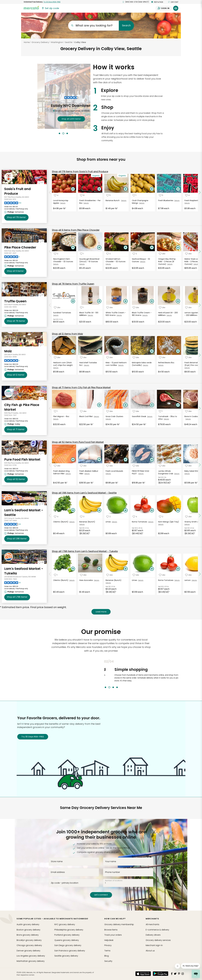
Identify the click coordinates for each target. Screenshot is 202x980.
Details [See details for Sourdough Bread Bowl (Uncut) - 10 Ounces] (82, 264)
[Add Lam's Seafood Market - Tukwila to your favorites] (41, 562)
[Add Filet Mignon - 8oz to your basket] (73, 405)
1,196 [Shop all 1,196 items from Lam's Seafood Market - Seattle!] (17, 539)
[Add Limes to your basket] (125, 510)
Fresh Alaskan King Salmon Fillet (61, 472)
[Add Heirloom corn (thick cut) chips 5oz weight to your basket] (73, 351)
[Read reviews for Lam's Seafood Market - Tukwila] (12, 583)
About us (150, 951)
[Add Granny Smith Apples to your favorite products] (188, 517)
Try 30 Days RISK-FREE (33, 737)
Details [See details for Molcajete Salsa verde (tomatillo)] (146, 365)
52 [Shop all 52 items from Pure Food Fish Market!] (16, 479)
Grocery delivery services (158, 940)
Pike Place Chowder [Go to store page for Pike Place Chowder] (20, 247)
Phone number (113, 872)
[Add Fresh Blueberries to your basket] (178, 189)
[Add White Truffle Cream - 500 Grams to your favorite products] (110, 307)
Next (180, 674)
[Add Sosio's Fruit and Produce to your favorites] (41, 183)
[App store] (143, 974)
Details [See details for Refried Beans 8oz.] (161, 365)
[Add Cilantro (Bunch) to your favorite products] (56, 517)
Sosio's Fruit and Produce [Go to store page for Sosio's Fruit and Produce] (17, 191)
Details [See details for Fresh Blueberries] (177, 201)
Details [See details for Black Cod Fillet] (96, 416)
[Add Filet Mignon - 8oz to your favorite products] (56, 411)
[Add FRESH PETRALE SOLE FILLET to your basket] (152, 460)
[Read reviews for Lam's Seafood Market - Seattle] (12, 525)
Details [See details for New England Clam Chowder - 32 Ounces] (56, 264)
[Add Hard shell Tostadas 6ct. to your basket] (99, 351)
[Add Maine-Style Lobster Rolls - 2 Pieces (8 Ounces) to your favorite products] (188, 254)
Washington (57, 42)
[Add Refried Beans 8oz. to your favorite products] (162, 357)
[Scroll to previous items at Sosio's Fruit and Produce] (50, 192)
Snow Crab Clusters (115, 416)
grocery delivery (28, 924)
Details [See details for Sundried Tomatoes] (56, 315)
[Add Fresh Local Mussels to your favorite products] (110, 466)
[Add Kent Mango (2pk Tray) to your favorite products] (161, 517)
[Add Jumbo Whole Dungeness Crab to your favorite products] (162, 466)
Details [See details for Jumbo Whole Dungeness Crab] (177, 474)
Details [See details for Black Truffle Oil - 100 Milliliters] (90, 315)
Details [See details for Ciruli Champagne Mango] (142, 203)
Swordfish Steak (140, 416)
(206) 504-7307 (10, 415)
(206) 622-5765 (10, 465)
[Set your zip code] (50, 8)
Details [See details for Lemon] (194, 580)
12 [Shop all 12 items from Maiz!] (16, 375)
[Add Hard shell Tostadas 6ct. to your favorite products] (83, 357)
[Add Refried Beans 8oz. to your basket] (178, 351)
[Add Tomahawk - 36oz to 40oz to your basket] (178, 405)
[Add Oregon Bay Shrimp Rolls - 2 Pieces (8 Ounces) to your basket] (178, 248)
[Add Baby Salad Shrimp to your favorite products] (188, 466)
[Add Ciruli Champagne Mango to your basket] (152, 189)
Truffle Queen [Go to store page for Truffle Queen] (15, 301)
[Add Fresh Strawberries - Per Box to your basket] (99, 189)
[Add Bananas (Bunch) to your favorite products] (82, 517)
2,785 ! (64, 119)
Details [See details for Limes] (114, 522)
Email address (58, 872)
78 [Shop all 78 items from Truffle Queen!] (16, 321)
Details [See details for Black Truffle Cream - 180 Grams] (145, 315)
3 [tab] (67, 133)
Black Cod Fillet (87, 416)
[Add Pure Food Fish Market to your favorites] (41, 453)
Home (27, 42)
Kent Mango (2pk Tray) (169, 522)
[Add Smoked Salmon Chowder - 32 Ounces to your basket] (125, 248)
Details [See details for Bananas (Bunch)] (82, 524)
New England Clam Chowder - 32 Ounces (63, 260)
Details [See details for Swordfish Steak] (150, 416)
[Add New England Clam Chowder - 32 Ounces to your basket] (73, 248)
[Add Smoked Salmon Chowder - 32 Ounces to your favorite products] (108, 254)
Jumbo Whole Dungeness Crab (166, 472)
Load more (101, 612)
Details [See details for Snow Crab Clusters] (108, 419)
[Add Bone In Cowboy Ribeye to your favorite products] (188, 411)
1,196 (84, 493)
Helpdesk (109, 940)
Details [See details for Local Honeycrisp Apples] (63, 203)
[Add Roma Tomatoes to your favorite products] (135, 517)
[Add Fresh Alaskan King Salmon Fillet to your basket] (73, 460)
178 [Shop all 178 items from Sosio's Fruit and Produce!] (16, 217)
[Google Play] (161, 974)
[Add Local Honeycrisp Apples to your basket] (73, 189)
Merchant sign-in (154, 945)
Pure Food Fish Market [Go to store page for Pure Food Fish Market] (22, 459)
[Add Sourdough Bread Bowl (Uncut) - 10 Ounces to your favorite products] (82, 254)
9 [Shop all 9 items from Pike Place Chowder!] (15, 271)
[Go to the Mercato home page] (31, 7)
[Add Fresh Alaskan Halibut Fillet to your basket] (99, 460)
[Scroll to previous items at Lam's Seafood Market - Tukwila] (50, 574)
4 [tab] (117, 687)
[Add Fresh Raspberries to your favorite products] (187, 195)
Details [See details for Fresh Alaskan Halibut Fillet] (87, 474)
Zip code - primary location (65, 883)
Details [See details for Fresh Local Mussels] (108, 474)
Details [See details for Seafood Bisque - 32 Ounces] (143, 262)
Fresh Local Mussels (115, 471)
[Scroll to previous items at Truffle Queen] (50, 305)
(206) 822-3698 (10, 357)
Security (108, 961)
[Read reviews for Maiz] (12, 361)
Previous (102, 674)
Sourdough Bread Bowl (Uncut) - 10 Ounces (89, 260)
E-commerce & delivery (157, 930)
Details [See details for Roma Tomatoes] (151, 522)
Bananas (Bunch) (87, 522)
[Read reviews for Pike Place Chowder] (12, 257)
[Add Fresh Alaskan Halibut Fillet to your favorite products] (83, 466)
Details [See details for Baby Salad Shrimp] (187, 474)
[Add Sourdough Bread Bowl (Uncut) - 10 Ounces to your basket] (99, 248)
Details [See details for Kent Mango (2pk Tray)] (161, 524)
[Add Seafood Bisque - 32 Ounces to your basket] (152, 248)
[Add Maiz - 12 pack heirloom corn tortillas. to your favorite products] (110, 357)
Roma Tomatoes (140, 522)
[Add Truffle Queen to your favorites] (41, 295)
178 (80, 171)
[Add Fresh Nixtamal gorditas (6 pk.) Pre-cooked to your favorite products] (188, 357)
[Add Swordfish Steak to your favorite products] (136, 411)
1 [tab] (59, 133)
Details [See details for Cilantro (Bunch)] (72, 522)
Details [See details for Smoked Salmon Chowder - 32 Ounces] (108, 264)
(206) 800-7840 (11, 579)
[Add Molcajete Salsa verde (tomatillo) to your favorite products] (136, 357)
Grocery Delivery (40, 42)
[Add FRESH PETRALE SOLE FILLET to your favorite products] (136, 466)
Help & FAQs (157, 2)
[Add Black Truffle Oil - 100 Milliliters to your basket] (99, 301)
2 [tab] (63, 133)
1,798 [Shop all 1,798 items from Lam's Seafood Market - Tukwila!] (17, 597)
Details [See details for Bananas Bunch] (124, 201)
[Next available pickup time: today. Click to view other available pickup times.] (13, 424)
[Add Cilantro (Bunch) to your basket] (73, 510)
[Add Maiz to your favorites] (41, 345)
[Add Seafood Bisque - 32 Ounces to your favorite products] (135, 254)
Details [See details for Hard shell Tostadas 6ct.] (87, 365)
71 (81, 387)
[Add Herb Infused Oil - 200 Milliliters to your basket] (178, 301)
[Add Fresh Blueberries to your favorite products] (161, 195)
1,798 (85, 551)
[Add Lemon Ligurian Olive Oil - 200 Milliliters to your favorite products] (188, 307)
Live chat (173, 2)
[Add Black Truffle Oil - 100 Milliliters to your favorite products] (82, 307)
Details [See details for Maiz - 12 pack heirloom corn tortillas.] (121, 365)
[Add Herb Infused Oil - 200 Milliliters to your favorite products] (162, 307)
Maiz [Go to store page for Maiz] (8, 351)
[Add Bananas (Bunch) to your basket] (99, 510)
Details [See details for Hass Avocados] (97, 580)
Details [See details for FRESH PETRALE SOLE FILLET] (141, 474)
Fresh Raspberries (193, 200)
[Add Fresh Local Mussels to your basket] (125, 460)
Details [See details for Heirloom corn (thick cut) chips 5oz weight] (56, 368)
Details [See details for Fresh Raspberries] (187, 203)
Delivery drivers (153, 935)
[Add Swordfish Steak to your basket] (152, 405)
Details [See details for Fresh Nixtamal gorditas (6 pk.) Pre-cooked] (187, 368)
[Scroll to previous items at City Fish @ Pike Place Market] (50, 408)
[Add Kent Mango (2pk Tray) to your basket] (178, 510)
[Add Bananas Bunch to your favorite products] (108, 195)
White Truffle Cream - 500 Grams (116, 314)
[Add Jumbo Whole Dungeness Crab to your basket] (178, 460)
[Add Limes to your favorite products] (108, 517)
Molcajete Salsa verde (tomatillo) (142, 364)
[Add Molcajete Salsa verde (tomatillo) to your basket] (152, 351)
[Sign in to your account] (164, 8)
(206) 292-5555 (10, 307)
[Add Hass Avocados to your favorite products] (83, 575)
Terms (107, 951)
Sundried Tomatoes (63, 313)
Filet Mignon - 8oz (61, 416)
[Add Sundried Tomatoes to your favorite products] (57, 307)
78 (73, 284)
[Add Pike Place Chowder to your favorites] (41, 241)
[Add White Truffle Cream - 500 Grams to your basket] (125, 301)
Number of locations (114, 880)
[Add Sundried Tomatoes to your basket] (73, 301)
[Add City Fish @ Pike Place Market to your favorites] (41, 398)
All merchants (152, 924)
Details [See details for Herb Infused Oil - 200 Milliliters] (169, 315)
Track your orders (113, 935)
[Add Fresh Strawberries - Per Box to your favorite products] (82, 195)
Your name (111, 862)
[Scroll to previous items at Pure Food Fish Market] (50, 465)
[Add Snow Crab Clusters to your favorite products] (110, 411)
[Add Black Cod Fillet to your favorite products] (83, 411)
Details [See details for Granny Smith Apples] (187, 524)
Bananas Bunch (113, 200)
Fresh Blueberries (166, 200)
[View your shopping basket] (176, 8)
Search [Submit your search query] (126, 25)
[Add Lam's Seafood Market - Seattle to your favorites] (41, 504)
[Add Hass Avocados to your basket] (99, 569)
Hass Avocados (87, 580)
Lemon (188, 580)
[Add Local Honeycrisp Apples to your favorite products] (56, 195)
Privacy (108, 945)
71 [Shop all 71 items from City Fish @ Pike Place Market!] (16, 429)
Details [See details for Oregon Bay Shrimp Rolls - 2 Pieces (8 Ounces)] (170, 264)
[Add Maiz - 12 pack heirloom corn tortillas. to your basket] (125, 351)
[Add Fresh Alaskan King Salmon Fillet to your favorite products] (57, 466)
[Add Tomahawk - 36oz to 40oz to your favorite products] (161, 411)
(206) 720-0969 (10, 521)
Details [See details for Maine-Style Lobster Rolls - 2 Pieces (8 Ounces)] (196, 264)
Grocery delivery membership (119, 924)
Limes (109, 522)
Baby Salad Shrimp (193, 471)
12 (67, 334)
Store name (57, 862)
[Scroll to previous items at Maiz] (50, 355)
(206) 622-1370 (10, 199)
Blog (107, 956)
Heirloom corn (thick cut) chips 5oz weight (63, 364)
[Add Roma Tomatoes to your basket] (152, 510)
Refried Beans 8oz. (167, 363)
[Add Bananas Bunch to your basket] (125, 189)
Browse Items (111, 930)
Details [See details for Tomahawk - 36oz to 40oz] (166, 419)
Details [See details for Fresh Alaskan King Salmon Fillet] (68, 474)
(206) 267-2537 (10, 253)
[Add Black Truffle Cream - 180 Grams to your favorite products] (136, 307)
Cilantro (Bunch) (61, 522)
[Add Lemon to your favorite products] (188, 575)
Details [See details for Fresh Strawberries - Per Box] (86, 203)
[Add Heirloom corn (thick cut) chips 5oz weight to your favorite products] (57, 357)
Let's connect (101, 895)
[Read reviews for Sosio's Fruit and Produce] (13, 204)
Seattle (69, 42)
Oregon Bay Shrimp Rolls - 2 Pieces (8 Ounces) (167, 262)
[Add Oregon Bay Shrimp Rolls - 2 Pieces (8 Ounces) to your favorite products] (162, 254)
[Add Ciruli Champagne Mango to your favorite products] (134, 195)
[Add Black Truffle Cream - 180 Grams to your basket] (152, 301)
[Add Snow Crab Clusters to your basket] (125, 405)
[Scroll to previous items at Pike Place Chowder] (50, 251)
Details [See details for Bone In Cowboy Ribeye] (188, 419)
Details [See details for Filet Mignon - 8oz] (56, 419)
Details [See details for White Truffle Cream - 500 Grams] (119, 315)
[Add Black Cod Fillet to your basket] (99, 405)
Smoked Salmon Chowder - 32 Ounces (116, 260)
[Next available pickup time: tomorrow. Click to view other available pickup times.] (14, 212)
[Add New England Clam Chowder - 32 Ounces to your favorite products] (56, 254)
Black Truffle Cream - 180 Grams (142, 314)
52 (78, 442)
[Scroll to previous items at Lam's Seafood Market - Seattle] (50, 516)
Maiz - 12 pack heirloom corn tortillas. (116, 364)
